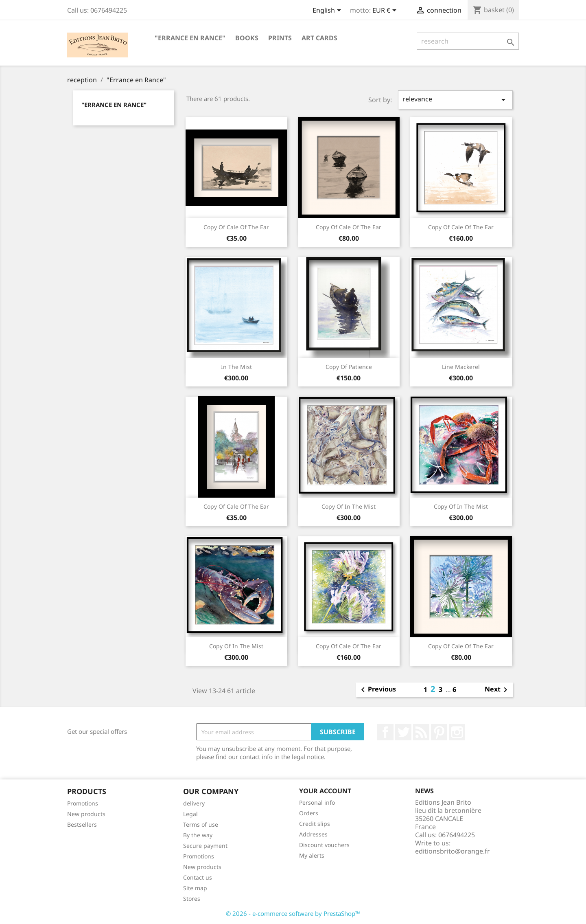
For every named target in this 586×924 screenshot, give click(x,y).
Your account (325, 791)
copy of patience (349, 367)
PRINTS (280, 38)
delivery (194, 803)
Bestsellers (82, 824)
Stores (192, 899)
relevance (455, 100)
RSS (421, 732)
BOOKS (247, 38)
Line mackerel (461, 367)
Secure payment (205, 846)
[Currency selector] (386, 11)
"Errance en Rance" (190, 38)
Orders (309, 813)
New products (86, 814)
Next (497, 690)
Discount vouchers (324, 845)
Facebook (385, 732)
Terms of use (201, 824)
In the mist (236, 367)
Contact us (198, 877)
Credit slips (315, 824)
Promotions (83, 803)
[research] (468, 41)
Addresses (313, 834)
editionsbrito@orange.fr (453, 851)
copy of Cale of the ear (236, 227)
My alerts (312, 855)
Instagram (457, 732)
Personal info (317, 802)
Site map (195, 888)
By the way (198, 835)
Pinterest (439, 732)
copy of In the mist (349, 506)
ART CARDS (319, 38)
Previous (377, 690)
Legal (190, 814)
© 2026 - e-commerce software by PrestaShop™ (293, 913)
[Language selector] (328, 11)
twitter (403, 732)
